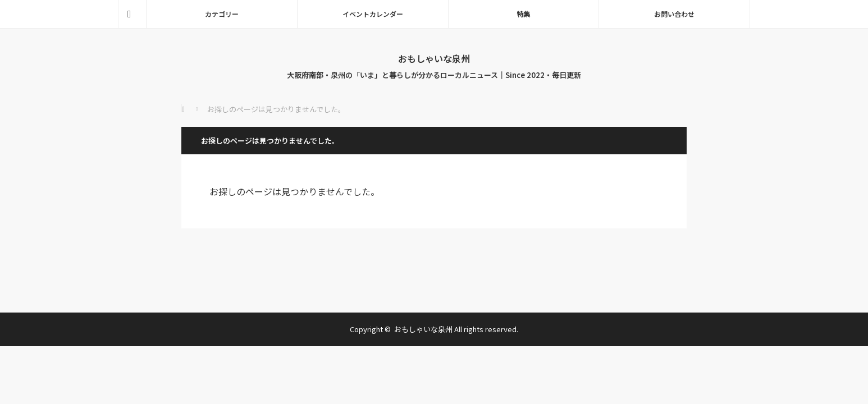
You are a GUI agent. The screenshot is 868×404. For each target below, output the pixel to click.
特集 (523, 14)
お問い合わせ (674, 14)
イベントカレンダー (373, 14)
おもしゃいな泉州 (434, 58)
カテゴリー (222, 14)
